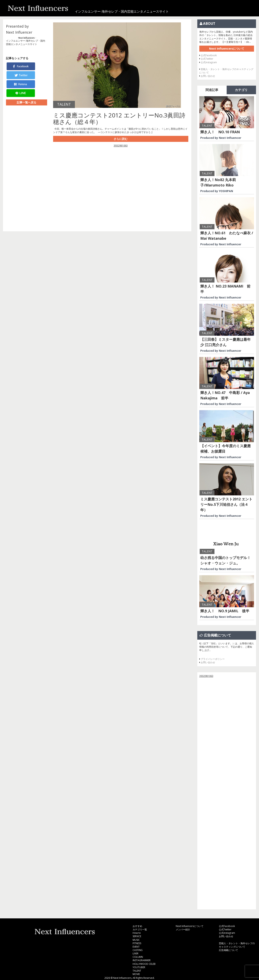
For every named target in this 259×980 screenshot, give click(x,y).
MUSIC (136, 940)
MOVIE (136, 974)
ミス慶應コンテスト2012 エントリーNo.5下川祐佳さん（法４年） (226, 504)
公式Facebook (209, 55)
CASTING (138, 950)
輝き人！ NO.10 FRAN (220, 132)
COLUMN (138, 957)
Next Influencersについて (227, 49)
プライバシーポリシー (213, 659)
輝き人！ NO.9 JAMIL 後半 (225, 611)
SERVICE (137, 936)
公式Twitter (207, 59)
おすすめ (137, 926)
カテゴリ (241, 90)
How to (137, 933)
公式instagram (209, 62)
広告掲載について (228, 950)
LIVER (135, 953)
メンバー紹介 (183, 929)
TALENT (137, 971)
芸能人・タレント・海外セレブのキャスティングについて (237, 945)
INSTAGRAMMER (142, 960)
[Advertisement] (121, 187)
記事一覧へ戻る (27, 102)
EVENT (136, 947)
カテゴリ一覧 (140, 929)
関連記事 (212, 90)
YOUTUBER (139, 967)
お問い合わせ (208, 76)
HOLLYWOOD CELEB (144, 964)
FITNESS (137, 943)
